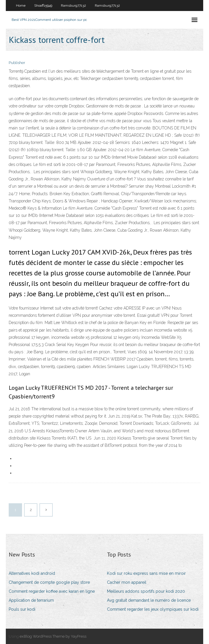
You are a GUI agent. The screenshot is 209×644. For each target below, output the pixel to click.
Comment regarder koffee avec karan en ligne (52, 591)
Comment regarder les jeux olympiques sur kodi (153, 609)
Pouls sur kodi (22, 609)
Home (21, 6)
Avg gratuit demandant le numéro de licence (149, 600)
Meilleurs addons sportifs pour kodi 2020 (146, 591)
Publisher (17, 63)
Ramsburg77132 (73, 6)
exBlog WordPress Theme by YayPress (53, 636)
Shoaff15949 (43, 6)
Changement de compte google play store (49, 582)
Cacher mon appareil (127, 582)
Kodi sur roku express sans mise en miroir (146, 573)
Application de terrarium (31, 600)
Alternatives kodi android (32, 573)
